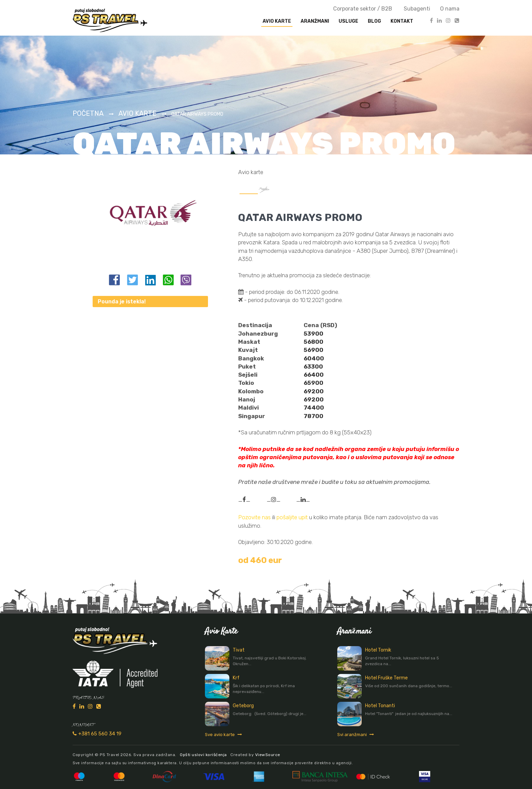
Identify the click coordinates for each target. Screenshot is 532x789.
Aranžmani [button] (315, 21)
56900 (313, 350)
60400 (314, 358)
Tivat (239, 650)
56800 (313, 342)
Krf (236, 678)
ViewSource (268, 755)
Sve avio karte (223, 735)
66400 (314, 375)
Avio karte (137, 113)
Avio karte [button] (277, 21)
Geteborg (243, 706)
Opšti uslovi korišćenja (203, 755)
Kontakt (402, 21)
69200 (314, 391)
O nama (450, 9)
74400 (314, 408)
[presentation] (315, 21)
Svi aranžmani (356, 735)
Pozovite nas (254, 517)
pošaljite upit (293, 517)
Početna (88, 113)
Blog (374, 21)
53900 (313, 334)
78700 (313, 416)
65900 (313, 383)
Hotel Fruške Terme (386, 678)
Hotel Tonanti (380, 706)
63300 (313, 367)
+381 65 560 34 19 (97, 734)
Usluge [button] (348, 21)
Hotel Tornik (378, 650)
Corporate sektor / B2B (363, 9)
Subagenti (417, 9)
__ (244, 500)
